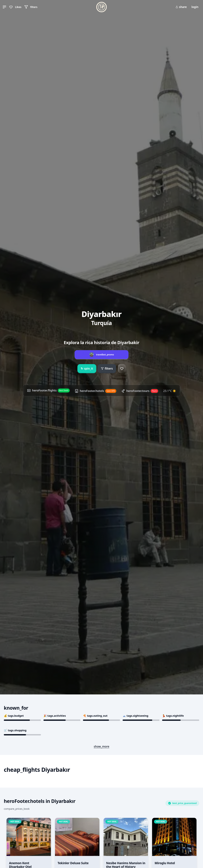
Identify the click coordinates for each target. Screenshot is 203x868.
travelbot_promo (105, 355)
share (181, 7)
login (195, 7)
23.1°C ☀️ (170, 391)
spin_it (87, 369)
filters (107, 368)
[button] (4, 7)
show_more (101, 746)
